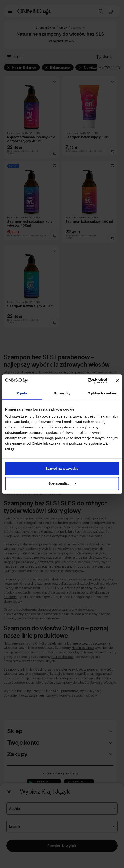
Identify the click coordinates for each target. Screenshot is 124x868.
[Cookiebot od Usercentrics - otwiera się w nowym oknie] (87, 381)
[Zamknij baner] (117, 381)
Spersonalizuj (62, 483)
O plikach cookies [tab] (102, 393)
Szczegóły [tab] (62, 393)
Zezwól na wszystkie (62, 468)
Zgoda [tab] (22, 393)
